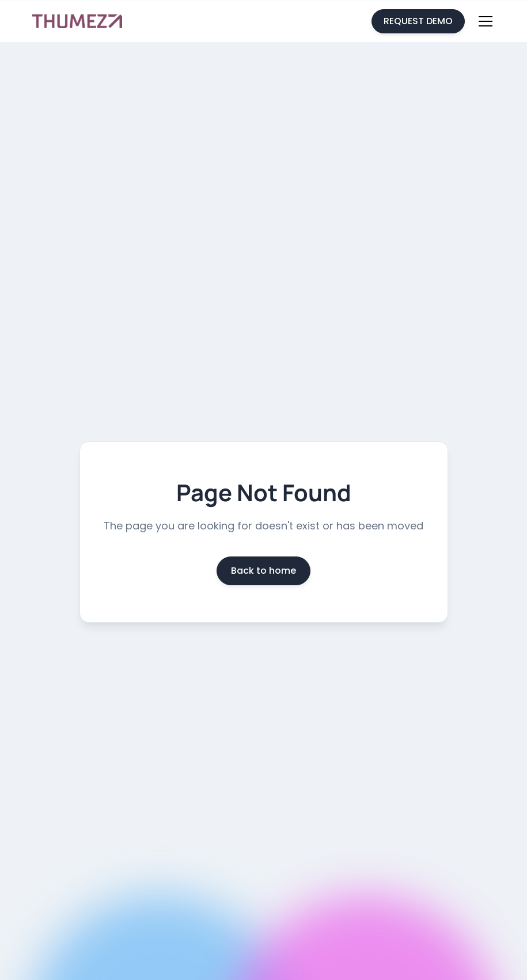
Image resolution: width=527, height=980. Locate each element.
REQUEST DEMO (418, 21)
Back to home (263, 571)
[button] (483, 21)
